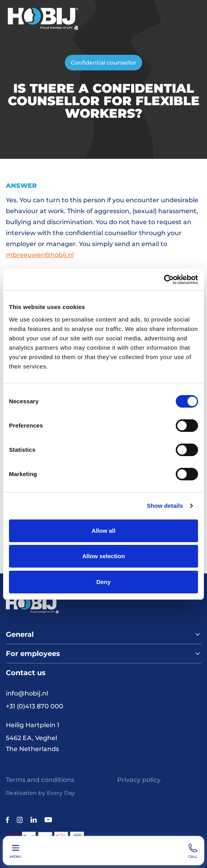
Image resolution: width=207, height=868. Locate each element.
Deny (104, 582)
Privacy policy (139, 780)
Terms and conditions (40, 780)
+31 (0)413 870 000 (35, 706)
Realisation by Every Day (40, 793)
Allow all (104, 531)
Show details (165, 506)
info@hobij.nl (27, 693)
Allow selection (103, 556)
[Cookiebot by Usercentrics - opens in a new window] (164, 280)
